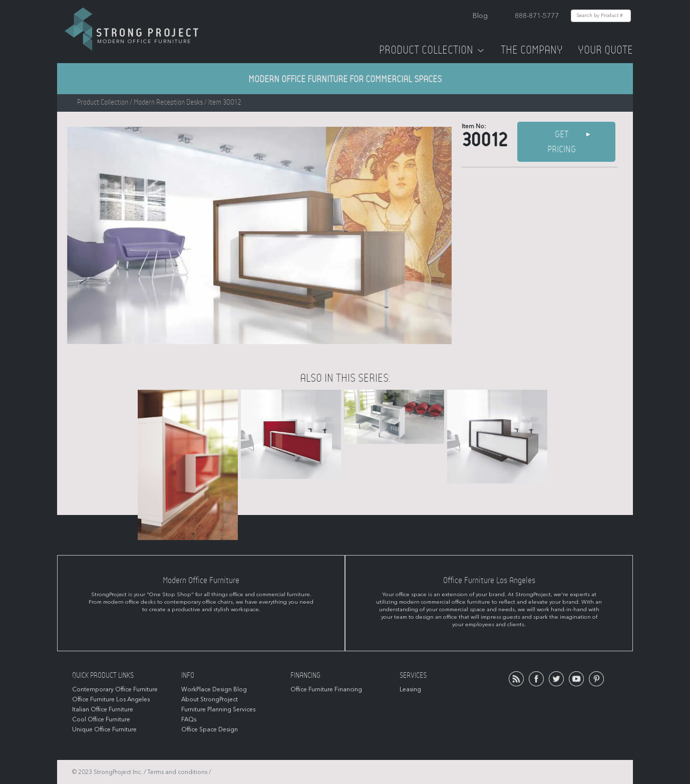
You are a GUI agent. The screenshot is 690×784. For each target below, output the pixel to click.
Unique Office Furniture (104, 729)
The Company (532, 50)
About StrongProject (210, 699)
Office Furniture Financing (326, 689)
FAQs (189, 719)
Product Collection (432, 50)
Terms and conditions (177, 772)
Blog (480, 16)
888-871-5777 (537, 16)
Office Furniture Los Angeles (111, 699)
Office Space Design (210, 729)
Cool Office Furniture (101, 719)
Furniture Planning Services (218, 709)
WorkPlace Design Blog (214, 689)
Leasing (410, 689)
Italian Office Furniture (103, 709)
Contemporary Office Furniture (115, 689)
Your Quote (605, 50)
